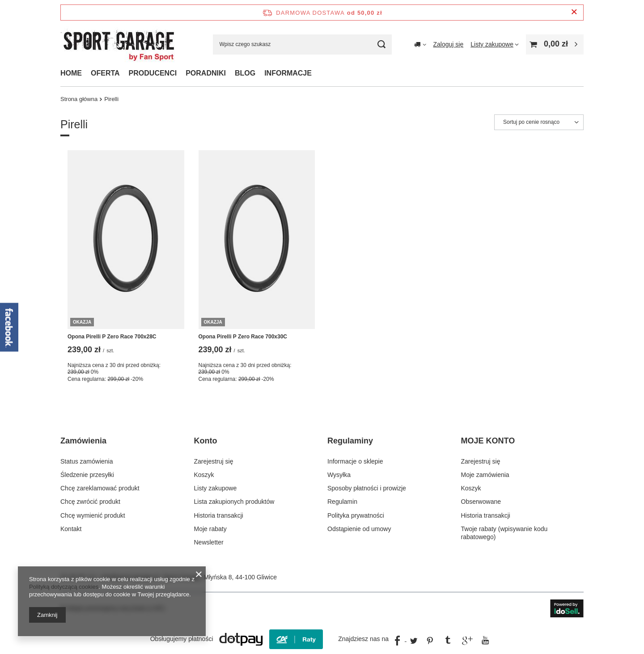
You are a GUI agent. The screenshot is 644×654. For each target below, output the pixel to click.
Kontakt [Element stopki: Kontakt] (71, 529)
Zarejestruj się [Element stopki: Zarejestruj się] (214, 461)
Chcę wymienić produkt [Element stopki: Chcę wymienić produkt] (93, 515)
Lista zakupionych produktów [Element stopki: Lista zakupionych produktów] (234, 502)
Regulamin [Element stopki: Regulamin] (342, 502)
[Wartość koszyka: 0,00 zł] (555, 44)
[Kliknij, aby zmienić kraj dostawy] (420, 44)
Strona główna (79, 99)
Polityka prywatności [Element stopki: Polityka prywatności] (356, 515)
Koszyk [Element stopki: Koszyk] (204, 475)
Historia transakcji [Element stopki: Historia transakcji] (219, 515)
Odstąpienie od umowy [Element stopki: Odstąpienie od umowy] (359, 529)
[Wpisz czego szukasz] (302, 44)
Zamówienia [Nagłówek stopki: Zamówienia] (83, 441)
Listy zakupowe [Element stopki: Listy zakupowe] (216, 488)
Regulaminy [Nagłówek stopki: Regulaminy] (350, 441)
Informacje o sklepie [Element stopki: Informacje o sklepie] (355, 461)
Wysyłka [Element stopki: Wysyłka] (339, 475)
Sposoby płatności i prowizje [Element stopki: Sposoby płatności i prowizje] (367, 488)
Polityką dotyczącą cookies (64, 587)
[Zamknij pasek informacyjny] (574, 12)
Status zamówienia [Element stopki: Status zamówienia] (87, 461)
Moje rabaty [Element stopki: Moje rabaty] (210, 529)
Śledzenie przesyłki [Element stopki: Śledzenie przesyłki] (87, 475)
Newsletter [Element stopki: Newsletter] (209, 542)
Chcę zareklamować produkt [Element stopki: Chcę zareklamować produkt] (100, 488)
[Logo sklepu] (119, 44)
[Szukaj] (382, 44)
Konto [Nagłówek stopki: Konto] (206, 441)
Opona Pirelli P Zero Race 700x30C (243, 337)
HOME (71, 73)
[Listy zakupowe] (495, 44)
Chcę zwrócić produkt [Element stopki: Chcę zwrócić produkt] (90, 502)
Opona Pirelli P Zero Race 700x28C (112, 337)
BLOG (245, 73)
